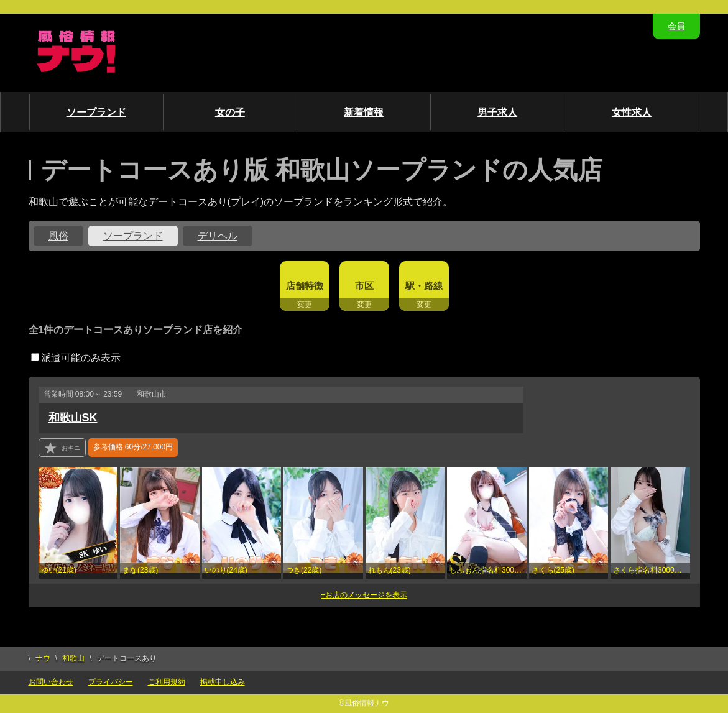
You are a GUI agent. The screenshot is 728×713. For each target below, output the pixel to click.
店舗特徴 (305, 286)
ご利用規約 (167, 682)
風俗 (58, 236)
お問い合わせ (51, 682)
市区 (364, 286)
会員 (676, 26)
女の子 (230, 112)
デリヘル (218, 236)
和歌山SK (73, 418)
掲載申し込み (223, 682)
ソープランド (96, 112)
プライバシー (111, 682)
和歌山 (73, 658)
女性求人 (632, 112)
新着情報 (364, 112)
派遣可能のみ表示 (76, 358)
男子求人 (497, 112)
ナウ (43, 658)
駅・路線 (424, 286)
